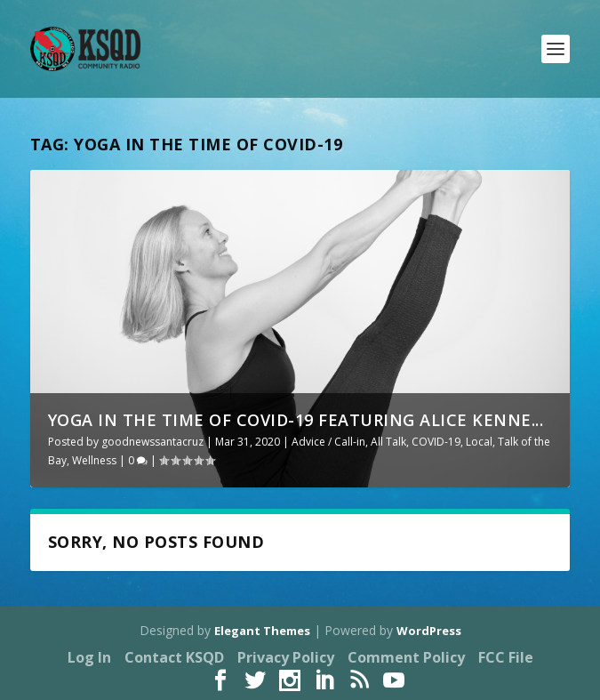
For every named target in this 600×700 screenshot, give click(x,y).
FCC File (506, 657)
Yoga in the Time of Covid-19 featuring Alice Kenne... (296, 420)
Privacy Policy (286, 657)
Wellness (94, 460)
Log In (89, 657)
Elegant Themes (262, 631)
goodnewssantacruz (152, 442)
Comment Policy (406, 657)
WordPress (429, 631)
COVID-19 (436, 442)
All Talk (388, 442)
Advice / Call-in (328, 442)
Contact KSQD (174, 657)
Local (479, 442)
